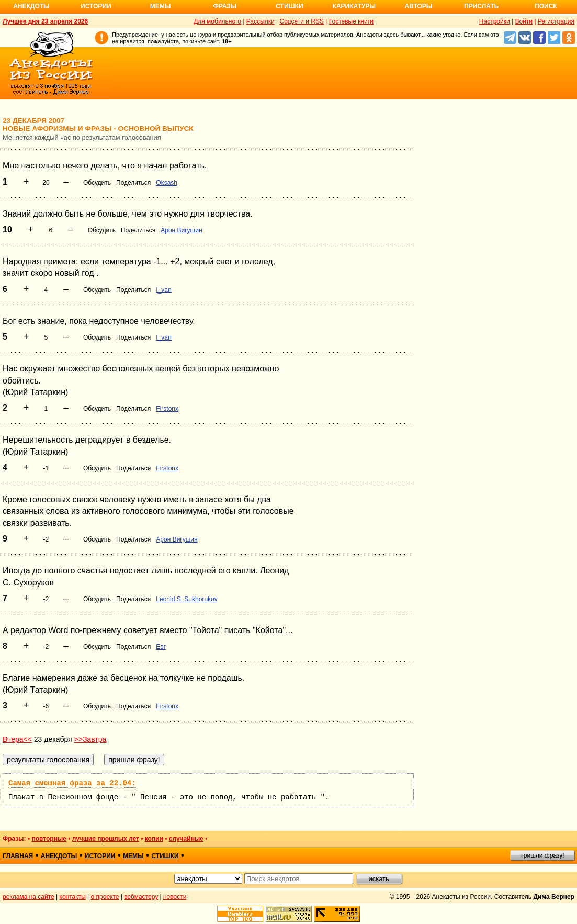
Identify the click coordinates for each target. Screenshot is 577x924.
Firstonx (167, 409)
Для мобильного (217, 21)
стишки (165, 856)
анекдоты (59, 856)
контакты (73, 897)
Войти (524, 21)
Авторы (419, 6)
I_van (163, 290)
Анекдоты (31, 6)
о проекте (105, 897)
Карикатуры (354, 6)
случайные (186, 839)
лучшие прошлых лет (106, 839)
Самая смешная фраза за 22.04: (72, 783)
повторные (49, 839)
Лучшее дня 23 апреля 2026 (45, 21)
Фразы (225, 6)
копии (154, 839)
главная (18, 856)
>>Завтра (90, 739)
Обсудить (97, 183)
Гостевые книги (351, 21)
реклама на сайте (29, 897)
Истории (96, 6)
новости (175, 897)
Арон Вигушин (181, 230)
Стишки (289, 6)
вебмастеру (141, 897)
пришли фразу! (542, 855)
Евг (161, 647)
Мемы (161, 6)
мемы (133, 856)
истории (100, 856)
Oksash (167, 183)
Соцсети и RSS (302, 21)
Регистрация (556, 21)
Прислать (481, 6)
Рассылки (261, 21)
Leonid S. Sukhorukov (186, 599)
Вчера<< (17, 739)
